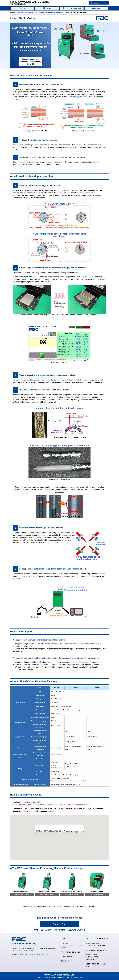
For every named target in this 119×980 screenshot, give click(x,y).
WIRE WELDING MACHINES (96, 950)
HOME (13, 12)
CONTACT (59, 924)
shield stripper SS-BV (78, 97)
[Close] (82, 827)
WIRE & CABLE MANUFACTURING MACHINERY (93, 957)
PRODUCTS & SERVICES (26, 12)
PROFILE (64, 943)
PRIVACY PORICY (68, 957)
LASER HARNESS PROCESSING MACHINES (54, 12)
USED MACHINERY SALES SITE (96, 965)
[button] (60, 836)
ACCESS (64, 948)
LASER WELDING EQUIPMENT (97, 939)
